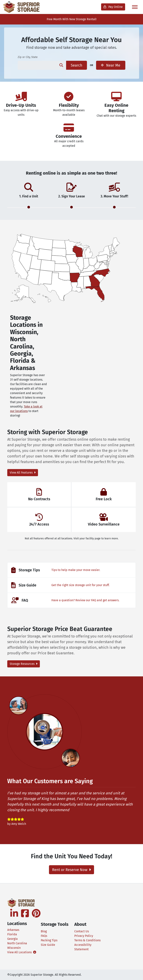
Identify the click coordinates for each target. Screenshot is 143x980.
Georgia (12, 939)
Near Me (111, 65)
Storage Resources (24, 664)
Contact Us (82, 931)
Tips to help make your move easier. (76, 570)
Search (77, 65)
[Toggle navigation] (135, 7)
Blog (44, 931)
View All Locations (21, 952)
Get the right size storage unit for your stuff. (80, 585)
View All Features (23, 473)
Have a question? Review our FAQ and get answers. (85, 600)
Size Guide (48, 945)
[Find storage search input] (37, 65)
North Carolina (17, 943)
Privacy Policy (84, 936)
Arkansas (13, 930)
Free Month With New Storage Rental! (72, 19)
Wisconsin (14, 948)
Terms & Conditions (87, 940)
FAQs (44, 936)
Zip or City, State (28, 57)
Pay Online (113, 7)
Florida (12, 934)
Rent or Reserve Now (71, 870)
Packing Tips (49, 940)
